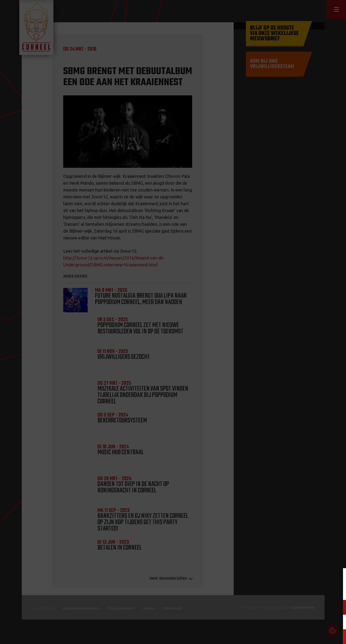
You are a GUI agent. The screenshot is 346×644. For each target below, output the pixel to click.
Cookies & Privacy (287, 578)
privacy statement (321, 591)
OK (339, 637)
